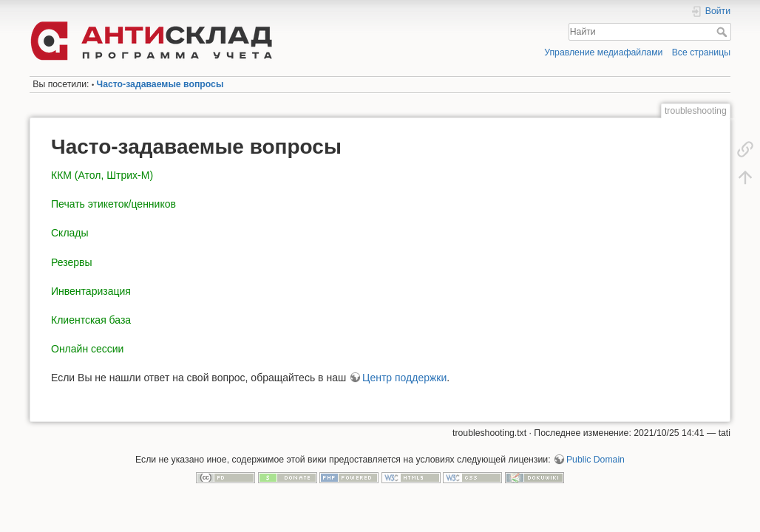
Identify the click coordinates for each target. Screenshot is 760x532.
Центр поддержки (404, 378)
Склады (70, 233)
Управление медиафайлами (603, 52)
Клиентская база (91, 320)
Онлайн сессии (87, 349)
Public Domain (596, 460)
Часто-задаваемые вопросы (160, 84)
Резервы (72, 262)
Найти (723, 32)
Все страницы (701, 52)
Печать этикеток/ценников (113, 204)
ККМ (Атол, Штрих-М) (102, 175)
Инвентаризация (91, 291)
